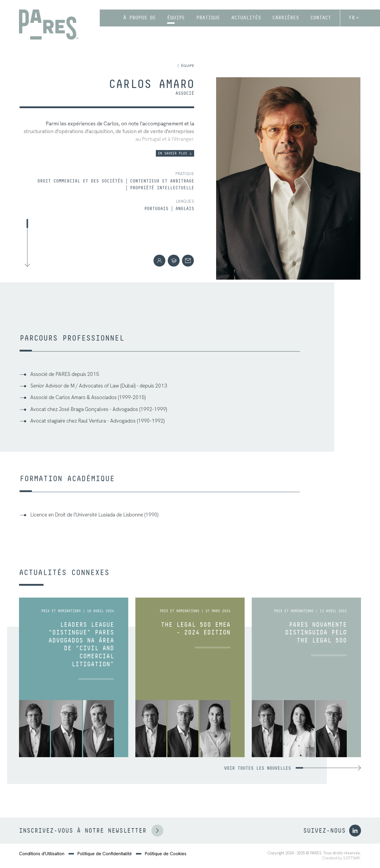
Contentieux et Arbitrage (162, 181)
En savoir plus (175, 153)
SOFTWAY (352, 858)
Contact (321, 18)
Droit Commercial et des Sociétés (80, 181)
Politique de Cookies (166, 854)
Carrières (286, 18)
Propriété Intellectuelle (162, 188)
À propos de (140, 18)
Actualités (246, 18)
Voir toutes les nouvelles (293, 768)
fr (354, 18)
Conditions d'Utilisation (42, 854)
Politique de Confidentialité (105, 854)
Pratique (208, 18)
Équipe (176, 18)
